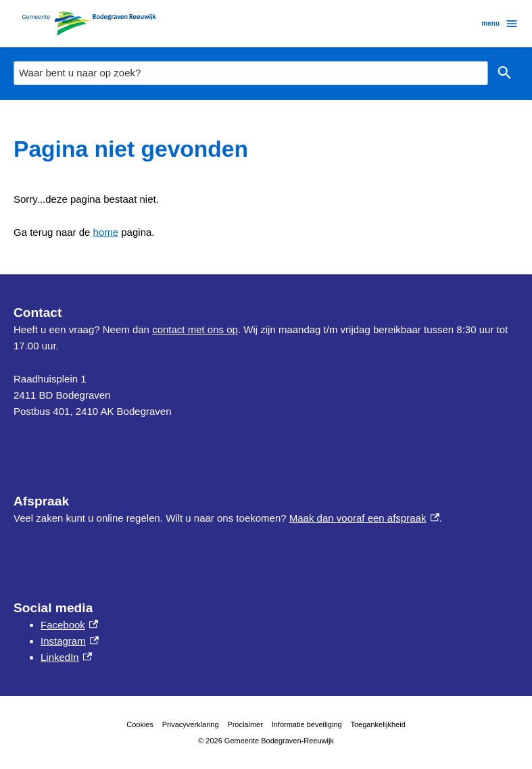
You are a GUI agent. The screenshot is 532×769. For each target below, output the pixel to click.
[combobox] (250, 73)
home (106, 232)
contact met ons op (195, 329)
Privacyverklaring (191, 724)
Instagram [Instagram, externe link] (70, 641)
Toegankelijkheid (378, 724)
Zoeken (502, 73)
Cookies (140, 724)
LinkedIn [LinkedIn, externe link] (66, 657)
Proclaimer (245, 724)
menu (500, 24)
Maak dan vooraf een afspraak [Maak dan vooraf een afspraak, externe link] (364, 518)
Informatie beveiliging (307, 724)
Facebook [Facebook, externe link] (69, 625)
